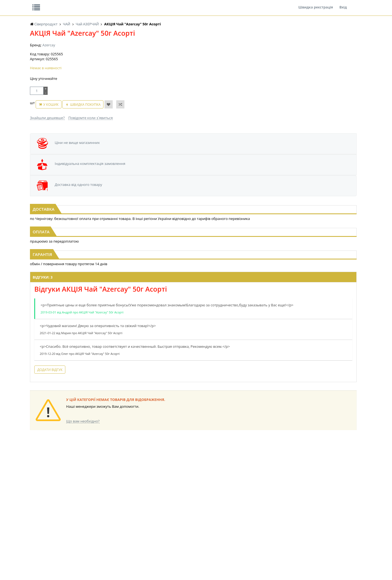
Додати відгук (127, 379)
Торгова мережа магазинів (193, 406)
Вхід (343, 4)
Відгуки (68, 4)
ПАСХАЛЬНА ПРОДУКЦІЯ (186, 525)
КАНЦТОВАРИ (269, 515)
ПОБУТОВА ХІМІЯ (272, 525)
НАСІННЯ (83, 510)
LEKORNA (83, 505)
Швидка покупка (107, 133)
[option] (83, 190)
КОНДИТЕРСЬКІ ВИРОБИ (141, 515)
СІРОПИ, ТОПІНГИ (136, 520)
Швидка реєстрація (316, 4)
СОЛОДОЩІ (222, 505)
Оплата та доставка (147, 57)
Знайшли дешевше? (47, 144)
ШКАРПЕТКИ (268, 520)
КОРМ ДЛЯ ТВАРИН (137, 531)
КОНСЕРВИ (130, 525)
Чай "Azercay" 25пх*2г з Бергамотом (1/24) (85, 206)
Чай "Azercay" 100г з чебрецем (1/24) (307, 206)
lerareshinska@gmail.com (74, 567)
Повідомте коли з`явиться (91, 144)
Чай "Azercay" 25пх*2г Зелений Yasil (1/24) (196, 206)
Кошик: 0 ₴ (323, 58)
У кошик (72, 133)
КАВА (34, 531)
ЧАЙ (33, 525)
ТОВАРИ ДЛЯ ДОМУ (228, 525)
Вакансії (94, 4)
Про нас (42, 4)
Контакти (121, 4)
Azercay (49, 87)
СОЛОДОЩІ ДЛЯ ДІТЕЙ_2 (232, 510)
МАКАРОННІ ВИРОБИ (138, 536)
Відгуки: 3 (120, 281)
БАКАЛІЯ (37, 536)
